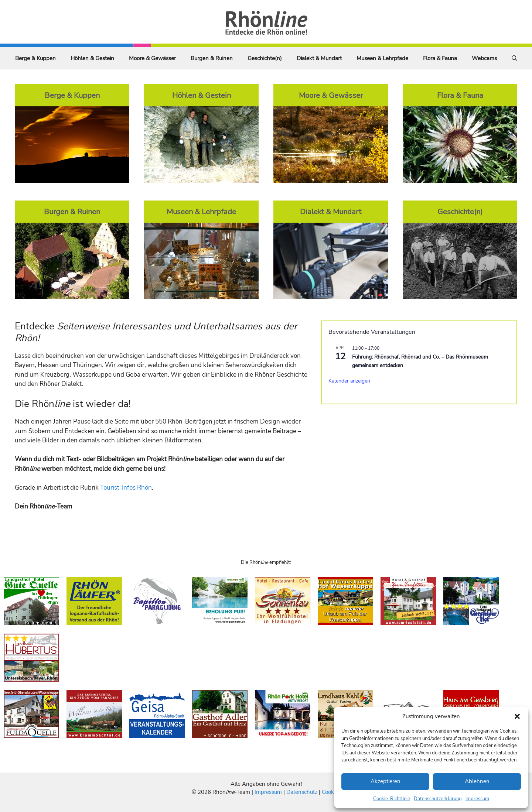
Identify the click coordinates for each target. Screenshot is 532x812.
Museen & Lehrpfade (382, 58)
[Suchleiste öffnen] (514, 58)
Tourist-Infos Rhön (126, 488)
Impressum (477, 799)
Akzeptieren (386, 781)
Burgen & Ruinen (212, 58)
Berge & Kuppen (35, 58)
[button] (517, 716)
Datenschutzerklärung (438, 799)
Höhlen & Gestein (92, 58)
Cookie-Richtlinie (392, 799)
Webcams (484, 58)
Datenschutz (302, 792)
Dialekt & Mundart (319, 58)
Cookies (331, 792)
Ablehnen (477, 781)
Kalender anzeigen (349, 381)
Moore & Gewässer (152, 58)
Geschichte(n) (265, 58)
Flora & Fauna (440, 58)
